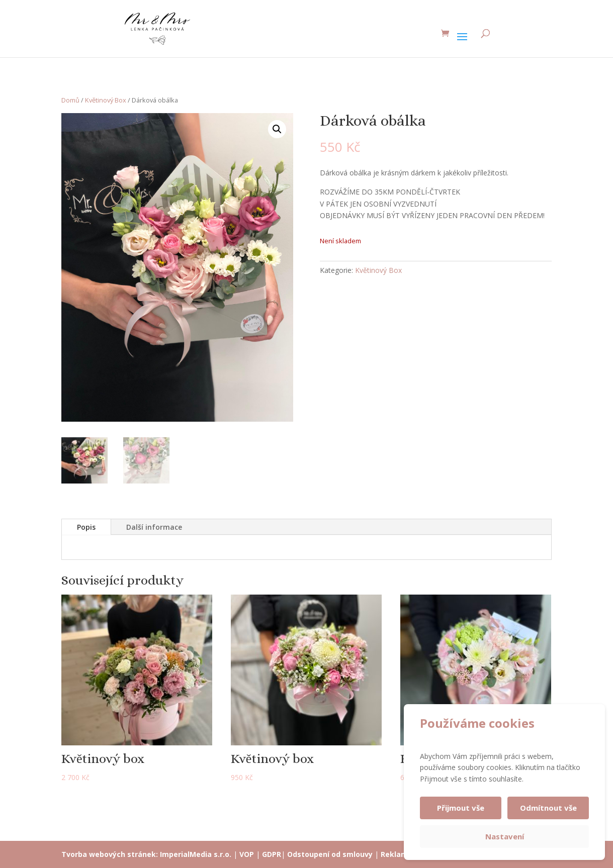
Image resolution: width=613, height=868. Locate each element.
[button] (277, 129)
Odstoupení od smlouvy (330, 854)
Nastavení (505, 836)
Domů (70, 100)
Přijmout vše (461, 808)
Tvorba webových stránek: (110, 854)
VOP (247, 854)
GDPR (272, 854)
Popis (86, 527)
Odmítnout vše (548, 808)
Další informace (154, 527)
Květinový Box (106, 100)
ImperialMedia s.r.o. (196, 854)
